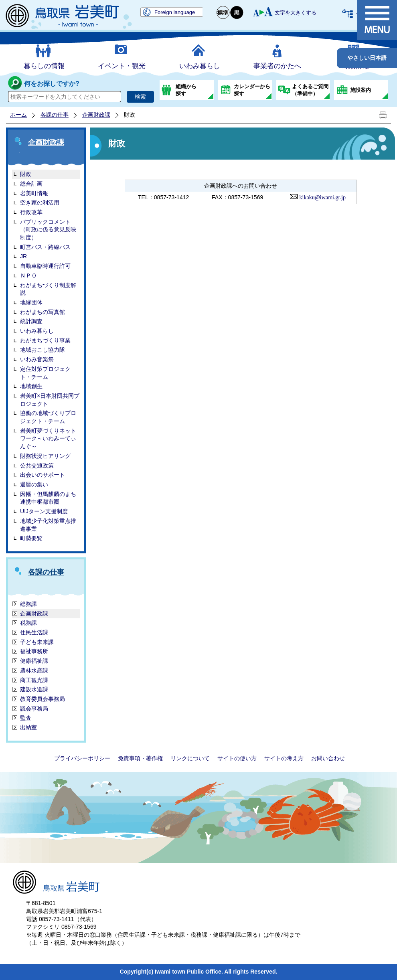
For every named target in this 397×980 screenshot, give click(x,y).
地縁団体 (31, 302)
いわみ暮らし (200, 66)
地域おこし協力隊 (43, 350)
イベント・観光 (122, 66)
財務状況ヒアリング (45, 456)
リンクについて (190, 758)
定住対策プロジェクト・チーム (45, 373)
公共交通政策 (37, 466)
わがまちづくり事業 (45, 340)
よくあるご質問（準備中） (310, 90)
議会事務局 (34, 709)
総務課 (28, 604)
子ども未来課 (37, 642)
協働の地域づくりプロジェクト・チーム (48, 417)
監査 (26, 718)
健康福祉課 (34, 661)
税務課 (28, 623)
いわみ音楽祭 (37, 359)
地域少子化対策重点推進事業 (48, 525)
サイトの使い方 (237, 758)
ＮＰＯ (28, 275)
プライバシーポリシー (82, 758)
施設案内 (361, 90)
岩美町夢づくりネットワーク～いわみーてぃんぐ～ (48, 438)
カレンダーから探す (252, 90)
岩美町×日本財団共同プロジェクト (50, 400)
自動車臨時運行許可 (45, 266)
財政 (26, 174)
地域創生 (31, 386)
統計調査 (31, 321)
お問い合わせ (328, 758)
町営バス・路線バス (45, 247)
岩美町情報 (34, 193)
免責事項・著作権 (140, 758)
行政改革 (31, 212)
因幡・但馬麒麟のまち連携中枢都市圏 (48, 498)
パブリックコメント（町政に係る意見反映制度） (48, 230)
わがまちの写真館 (43, 312)
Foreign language (175, 12)
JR (23, 256)
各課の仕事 (55, 115)
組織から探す (186, 90)
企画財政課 (96, 115)
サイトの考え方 (284, 758)
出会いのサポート (43, 475)
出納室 (28, 727)
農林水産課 (34, 670)
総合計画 (31, 184)
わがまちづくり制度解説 (48, 289)
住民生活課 (34, 632)
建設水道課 (34, 689)
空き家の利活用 (40, 202)
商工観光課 (34, 680)
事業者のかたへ (277, 66)
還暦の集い (34, 484)
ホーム (18, 115)
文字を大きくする (296, 13)
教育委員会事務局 (43, 699)
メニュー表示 (377, 20)
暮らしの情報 (44, 66)
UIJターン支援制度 (44, 511)
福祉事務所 (34, 651)
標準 (223, 13)
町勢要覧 (31, 538)
